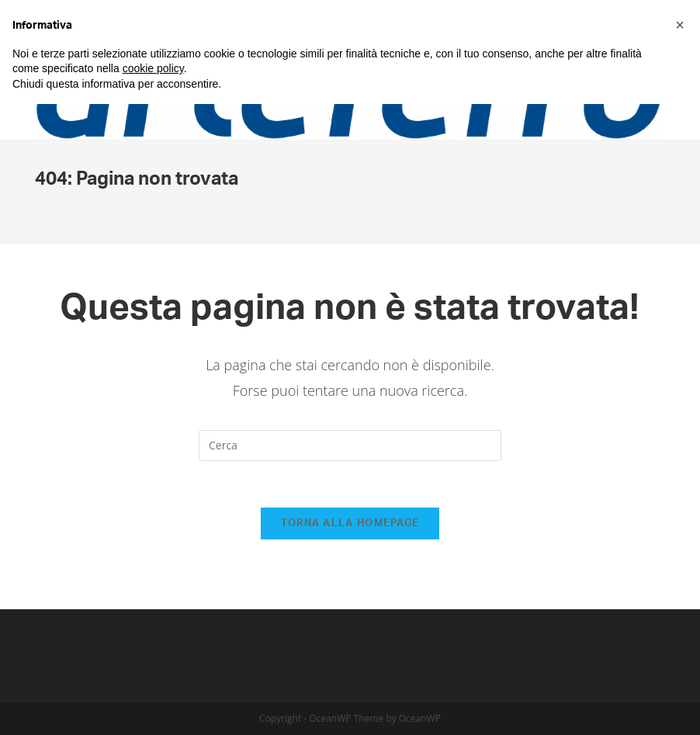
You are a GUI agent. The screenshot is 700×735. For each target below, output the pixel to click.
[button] (680, 25)
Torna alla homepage (350, 524)
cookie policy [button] (153, 68)
